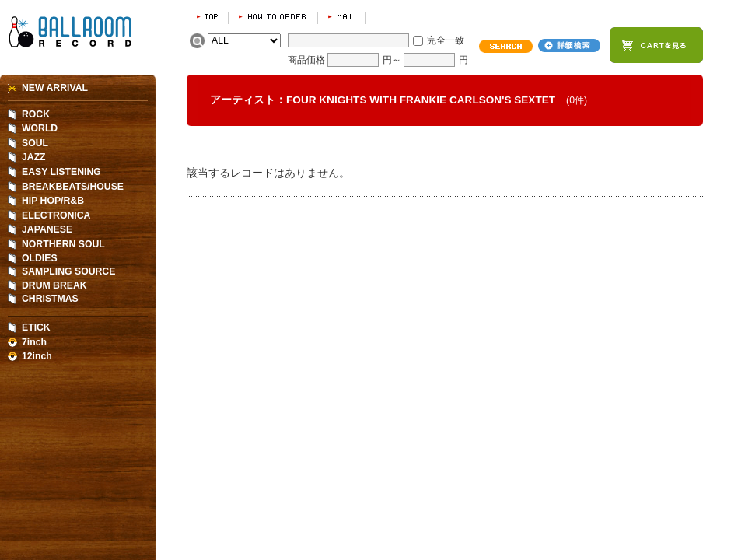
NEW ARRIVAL (55, 88)
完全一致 (446, 40)
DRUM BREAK (54, 285)
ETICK (36, 327)
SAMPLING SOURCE (68, 271)
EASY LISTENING (61, 172)
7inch (34, 342)
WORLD (40, 128)
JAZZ (34, 157)
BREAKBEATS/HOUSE (73, 187)
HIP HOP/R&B (53, 201)
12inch (37, 356)
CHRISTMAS (50, 299)
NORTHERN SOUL (63, 244)
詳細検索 (569, 45)
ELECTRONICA (56, 215)
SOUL (35, 143)
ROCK (36, 114)
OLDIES (40, 258)
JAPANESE (47, 229)
